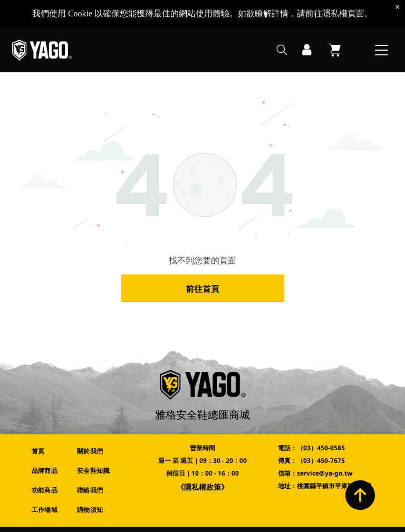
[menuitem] (47, 452)
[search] (282, 23)
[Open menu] (382, 22)
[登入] (307, 22)
